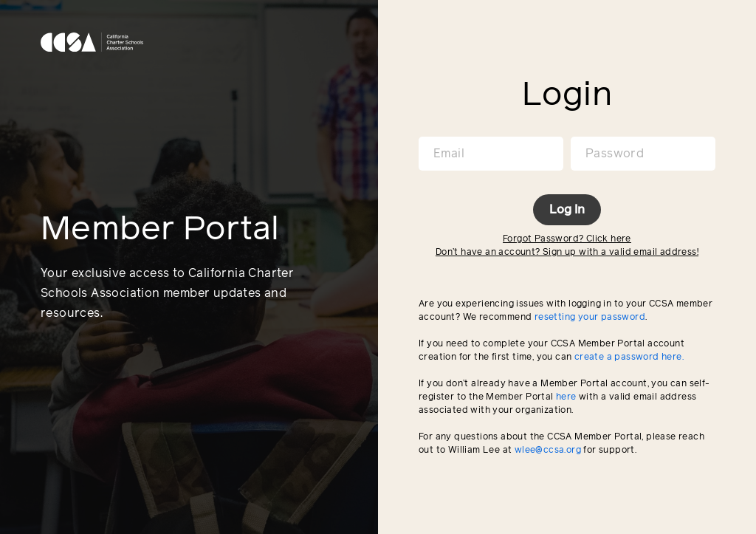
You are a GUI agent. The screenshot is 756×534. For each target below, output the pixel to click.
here (566, 397)
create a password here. (629, 357)
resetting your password (590, 318)
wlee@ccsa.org (548, 451)
